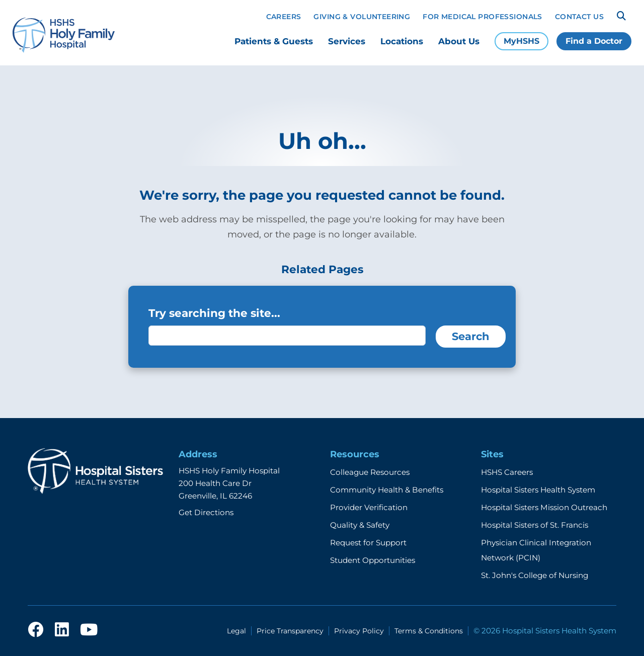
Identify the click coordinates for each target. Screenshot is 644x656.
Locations (402, 41)
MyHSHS (521, 41)
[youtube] (89, 630)
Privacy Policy (359, 631)
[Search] (621, 16)
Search (471, 336)
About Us (459, 41)
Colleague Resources (370, 472)
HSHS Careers (507, 472)
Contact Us (579, 17)
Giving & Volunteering (362, 17)
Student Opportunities (373, 560)
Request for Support (368, 543)
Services (347, 41)
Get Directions (206, 512)
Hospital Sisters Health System (538, 490)
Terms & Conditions (429, 631)
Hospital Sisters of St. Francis (535, 525)
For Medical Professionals (482, 17)
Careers (284, 17)
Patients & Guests (274, 41)
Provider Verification (369, 507)
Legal (236, 631)
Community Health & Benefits (387, 490)
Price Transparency (290, 631)
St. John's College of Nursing (535, 575)
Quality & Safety (360, 525)
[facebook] (36, 630)
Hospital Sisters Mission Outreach (544, 507)
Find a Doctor (594, 41)
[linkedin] (62, 630)
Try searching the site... (214, 313)
